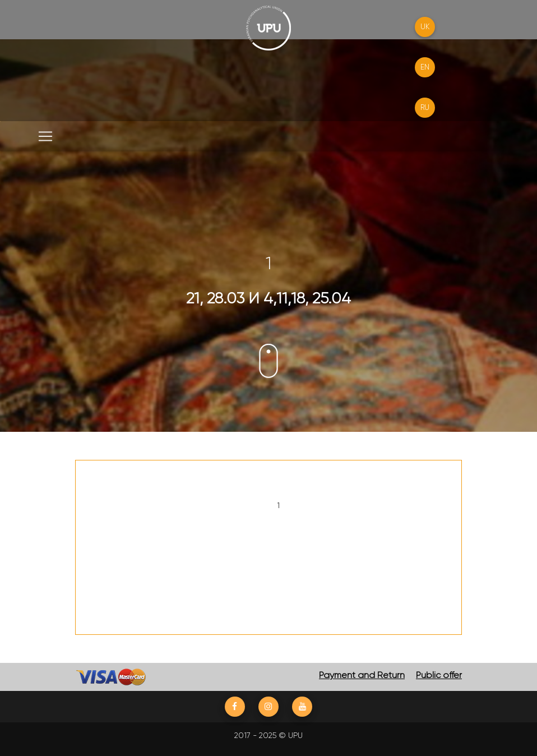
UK (425, 27)
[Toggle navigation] (45, 136)
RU (425, 107)
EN (425, 67)
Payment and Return (362, 675)
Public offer (439, 675)
